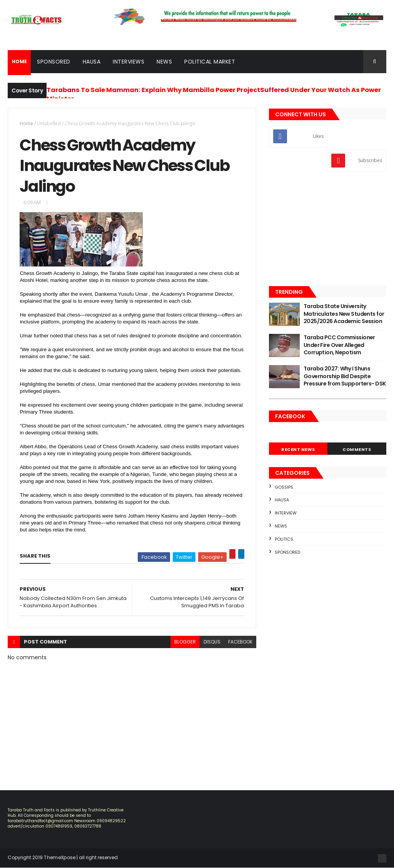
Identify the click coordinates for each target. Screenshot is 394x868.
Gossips (284, 487)
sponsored (287, 552)
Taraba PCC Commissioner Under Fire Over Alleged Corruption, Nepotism (339, 345)
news (281, 526)
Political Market (210, 62)
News (164, 62)
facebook (240, 642)
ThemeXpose (60, 857)
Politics (284, 539)
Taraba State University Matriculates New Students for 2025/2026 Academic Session (344, 314)
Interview (286, 513)
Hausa (92, 62)
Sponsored (54, 62)
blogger (185, 642)
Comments (357, 449)
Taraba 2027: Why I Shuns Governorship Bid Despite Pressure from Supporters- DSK (345, 376)
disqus (212, 642)
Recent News (298, 449)
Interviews (129, 62)
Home (26, 123)
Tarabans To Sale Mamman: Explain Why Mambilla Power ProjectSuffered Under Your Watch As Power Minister (214, 94)
